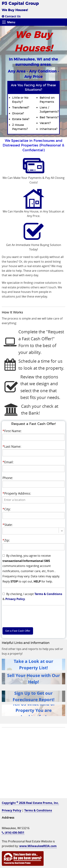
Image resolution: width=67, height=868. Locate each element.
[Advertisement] (33, 765)
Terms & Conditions (48, 594)
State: (8, 525)
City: (7, 509)
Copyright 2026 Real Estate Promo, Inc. (30, 803)
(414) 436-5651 (13, 833)
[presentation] (34, 500)
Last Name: (12, 446)
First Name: (12, 431)
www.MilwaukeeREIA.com (38, 846)
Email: (8, 462)
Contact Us (11, 16)
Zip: (6, 540)
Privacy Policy (15, 599)
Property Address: (17, 493)
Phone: (8, 478)
